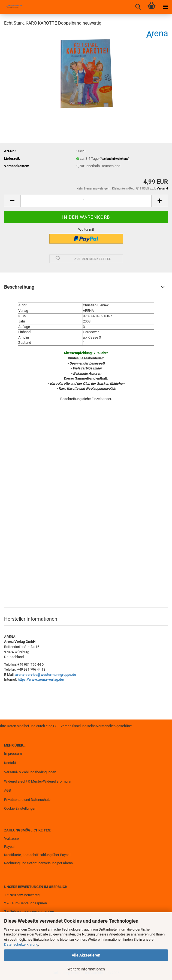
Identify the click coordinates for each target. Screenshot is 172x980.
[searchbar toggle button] (138, 7)
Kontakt (10, 763)
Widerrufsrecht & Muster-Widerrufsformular (38, 781)
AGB (7, 790)
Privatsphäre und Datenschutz (27, 800)
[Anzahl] (86, 201)
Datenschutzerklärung (21, 944)
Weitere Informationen (86, 969)
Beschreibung (19, 287)
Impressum (13, 753)
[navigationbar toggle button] (165, 7)
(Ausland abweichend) (114, 159)
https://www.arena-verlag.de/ (41, 680)
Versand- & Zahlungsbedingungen (30, 772)
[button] (12, 201)
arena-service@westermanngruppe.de (46, 675)
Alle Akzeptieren (86, 955)
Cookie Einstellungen (20, 808)
